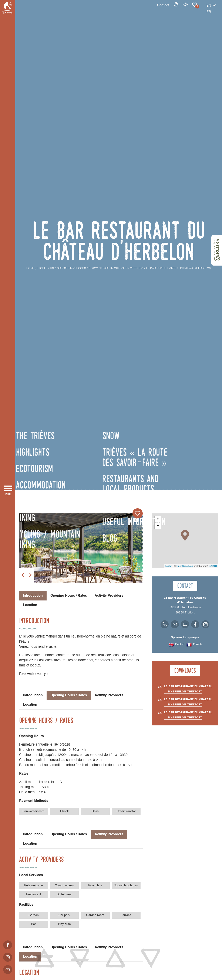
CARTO (213, 566)
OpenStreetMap (185, 566)
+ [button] (158, 519)
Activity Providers (109, 596)
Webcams (161, 9)
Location (30, 605)
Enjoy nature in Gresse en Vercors (180, 9)
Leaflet (169, 566)
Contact (148, 10)
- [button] (158, 526)
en (194, 10)
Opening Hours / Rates (69, 596)
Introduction (33, 695)
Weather (170, 9)
